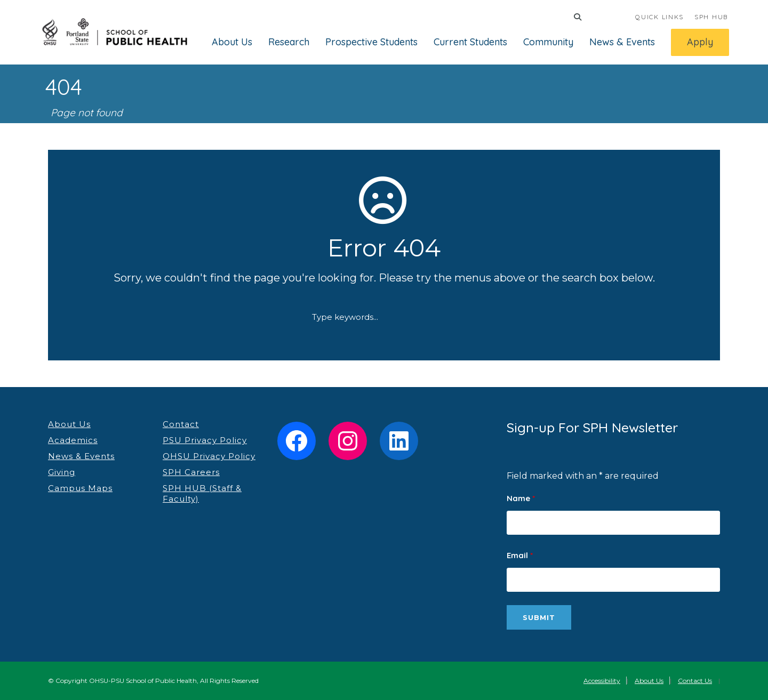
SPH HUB (711, 17)
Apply (700, 42)
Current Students (470, 42)
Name (521, 498)
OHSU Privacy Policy (209, 456)
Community (548, 42)
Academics (73, 440)
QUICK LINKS (659, 17)
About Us (232, 42)
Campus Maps (80, 488)
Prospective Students (371, 42)
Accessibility (602, 681)
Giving (62, 472)
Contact (181, 424)
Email (520, 555)
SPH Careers (191, 472)
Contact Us (695, 681)
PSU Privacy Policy (205, 440)
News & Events (622, 42)
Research (289, 42)
